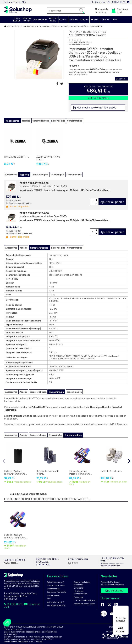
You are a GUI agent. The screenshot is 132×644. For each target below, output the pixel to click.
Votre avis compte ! (56, 597)
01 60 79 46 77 (12, 599)
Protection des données (84, 599)
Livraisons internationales (80, 588)
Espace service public (57, 587)
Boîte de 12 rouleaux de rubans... (48, 471)
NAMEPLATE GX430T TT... (17, 156)
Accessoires (11, 174)
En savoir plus (55, 120)
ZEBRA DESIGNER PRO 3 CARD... (48, 158)
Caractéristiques (38, 120)
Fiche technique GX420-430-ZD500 (95, 107)
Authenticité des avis (56, 601)
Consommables (72, 120)
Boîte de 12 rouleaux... (112, 470)
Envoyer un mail (31, 599)
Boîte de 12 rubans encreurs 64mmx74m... (15, 471)
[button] (17, 20)
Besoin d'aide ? (54, 591)
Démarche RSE (53, 584)
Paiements (79, 592)
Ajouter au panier (112, 201)
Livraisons (79, 583)
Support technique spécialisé (82, 579)
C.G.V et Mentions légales (85, 596)
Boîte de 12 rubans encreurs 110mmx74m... (80, 471)
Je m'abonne (114, 586)
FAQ (49, 594)
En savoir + (122, 79)
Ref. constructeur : (76, 45)
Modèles (23, 120)
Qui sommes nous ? (56, 577)
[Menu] (126, 608)
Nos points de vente (56, 581)
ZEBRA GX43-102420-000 (34, 213)
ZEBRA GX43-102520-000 (34, 182)
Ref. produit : (73, 42)
